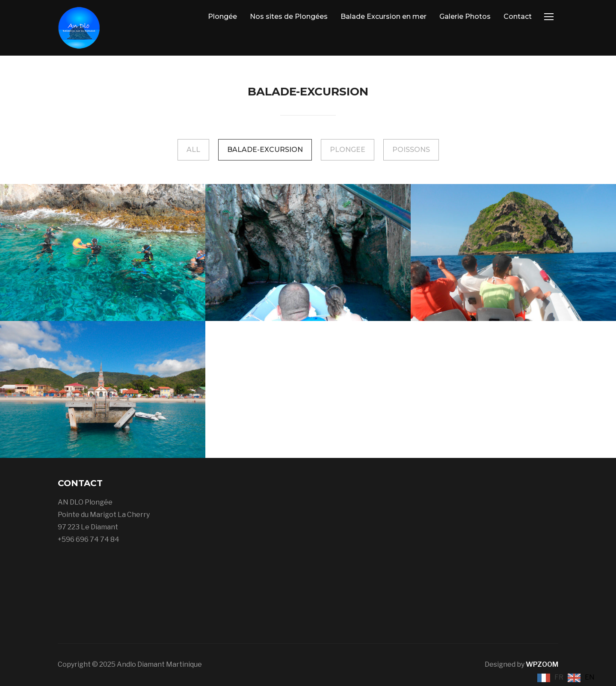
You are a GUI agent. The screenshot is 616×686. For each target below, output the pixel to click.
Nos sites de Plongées (289, 16)
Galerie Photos (465, 16)
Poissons (411, 150)
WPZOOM (542, 664)
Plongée (222, 16)
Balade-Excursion (265, 150)
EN (590, 677)
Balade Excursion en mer (384, 16)
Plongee (348, 150)
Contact (518, 16)
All (193, 150)
